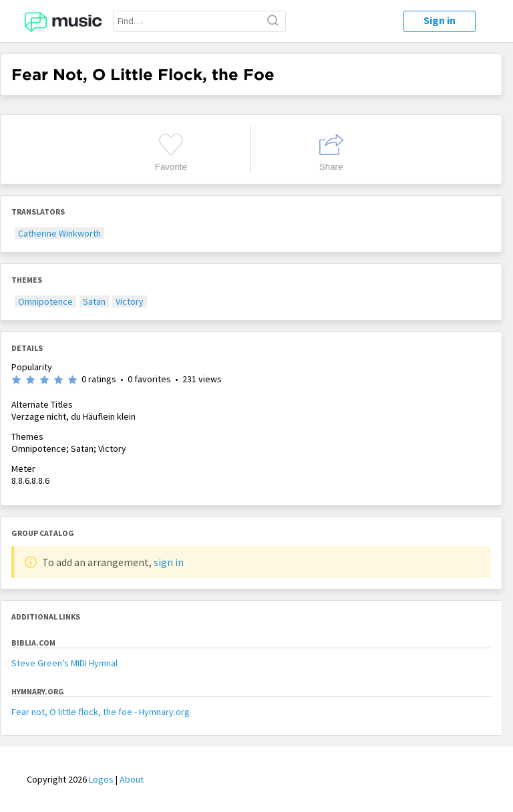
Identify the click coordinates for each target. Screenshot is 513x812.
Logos (101, 779)
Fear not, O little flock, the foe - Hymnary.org (101, 712)
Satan (94, 301)
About (132, 779)
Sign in (440, 20)
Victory (130, 301)
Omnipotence (45, 301)
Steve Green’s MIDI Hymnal (64, 663)
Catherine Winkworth (59, 233)
